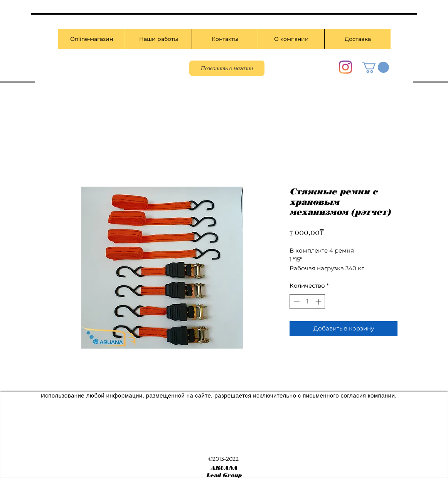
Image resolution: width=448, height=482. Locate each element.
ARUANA (224, 468)
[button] (375, 67)
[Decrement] (296, 302)
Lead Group (224, 475)
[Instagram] (345, 67)
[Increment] (319, 302)
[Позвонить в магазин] (227, 68)
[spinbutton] (307, 302)
